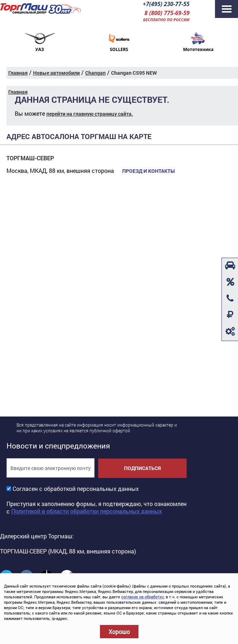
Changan (95, 73)
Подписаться (142, 468)
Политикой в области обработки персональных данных (86, 511)
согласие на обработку (143, 597)
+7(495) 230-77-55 (166, 4)
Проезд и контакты (148, 171)
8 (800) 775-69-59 (167, 13)
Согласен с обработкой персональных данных (76, 489)
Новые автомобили (56, 73)
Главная (18, 73)
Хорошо (119, 632)
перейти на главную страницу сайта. (90, 114)
